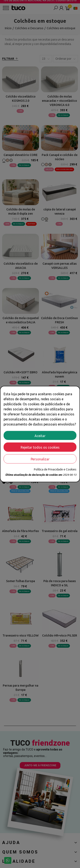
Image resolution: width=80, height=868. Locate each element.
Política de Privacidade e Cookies (55, 469)
